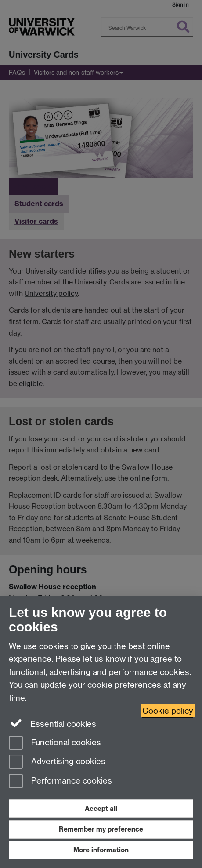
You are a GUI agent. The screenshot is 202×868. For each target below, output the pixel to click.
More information (101, 850)
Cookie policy (168, 711)
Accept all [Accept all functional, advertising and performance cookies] (101, 808)
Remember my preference (101, 829)
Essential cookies (52, 723)
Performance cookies (60, 782)
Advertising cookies (57, 762)
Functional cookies (55, 743)
